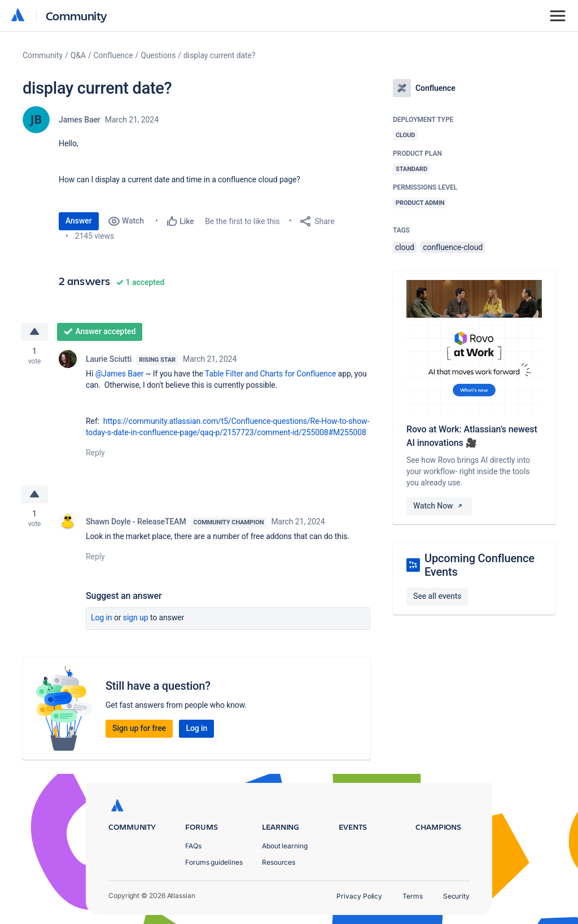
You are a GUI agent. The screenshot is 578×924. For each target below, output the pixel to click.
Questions (158, 55)
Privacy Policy (359, 896)
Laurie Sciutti (109, 359)
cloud (405, 247)
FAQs (193, 846)
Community (76, 16)
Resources (279, 862)
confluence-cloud (453, 247)
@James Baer (120, 374)
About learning (285, 846)
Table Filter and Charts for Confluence (270, 374)
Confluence (113, 55)
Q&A (78, 55)
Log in (102, 618)
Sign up (136, 618)
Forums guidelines (214, 862)
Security (456, 896)
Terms (413, 896)
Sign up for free (139, 728)
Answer (79, 221)
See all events (437, 596)
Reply (95, 453)
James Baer (80, 120)
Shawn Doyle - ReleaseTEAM (136, 522)
